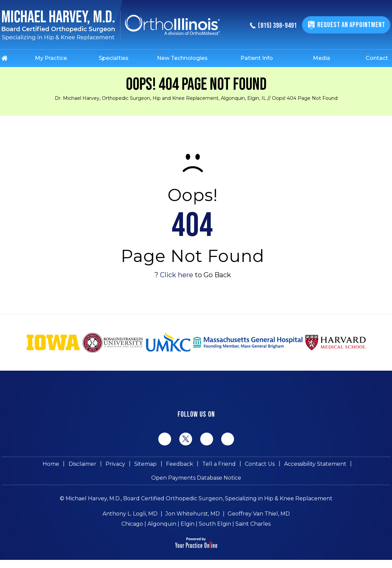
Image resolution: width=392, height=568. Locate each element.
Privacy (118, 465)
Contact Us (256, 465)
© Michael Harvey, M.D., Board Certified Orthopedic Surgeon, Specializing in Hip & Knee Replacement (196, 505)
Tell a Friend (217, 465)
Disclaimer (86, 465)
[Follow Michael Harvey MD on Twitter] (186, 439)
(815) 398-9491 (270, 26)
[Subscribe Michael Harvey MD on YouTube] (228, 439)
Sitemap (146, 465)
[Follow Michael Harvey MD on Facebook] (165, 439)
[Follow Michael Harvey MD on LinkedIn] (207, 439)
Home (56, 465)
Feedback (179, 465)
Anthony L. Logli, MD (130, 520)
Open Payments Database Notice (196, 482)
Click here (177, 275)
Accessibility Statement (310, 465)
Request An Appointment (350, 25)
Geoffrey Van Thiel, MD (259, 520)
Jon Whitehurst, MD (193, 520)
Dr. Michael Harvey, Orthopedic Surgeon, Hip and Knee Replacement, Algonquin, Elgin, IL (160, 98)
